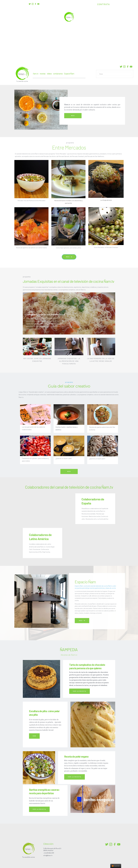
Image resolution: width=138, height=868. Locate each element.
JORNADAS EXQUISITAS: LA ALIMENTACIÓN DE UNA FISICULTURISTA (69, 361)
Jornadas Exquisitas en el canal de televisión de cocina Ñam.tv (69, 281)
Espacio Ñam (69, 74)
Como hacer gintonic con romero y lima (68, 248)
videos (49, 74)
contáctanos (58, 74)
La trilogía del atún (106, 200)
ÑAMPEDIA (69, 650)
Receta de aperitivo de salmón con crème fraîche (31, 248)
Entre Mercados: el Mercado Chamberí (106, 247)
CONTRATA (104, 4)
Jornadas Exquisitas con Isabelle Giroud (46, 314)
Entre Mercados (69, 147)
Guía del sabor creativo (69, 386)
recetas (43, 74)
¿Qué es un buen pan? (97, 459)
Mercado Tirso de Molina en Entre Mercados (31, 200)
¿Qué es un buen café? (64, 458)
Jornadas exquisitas (42, 287)
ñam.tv (36, 74)
